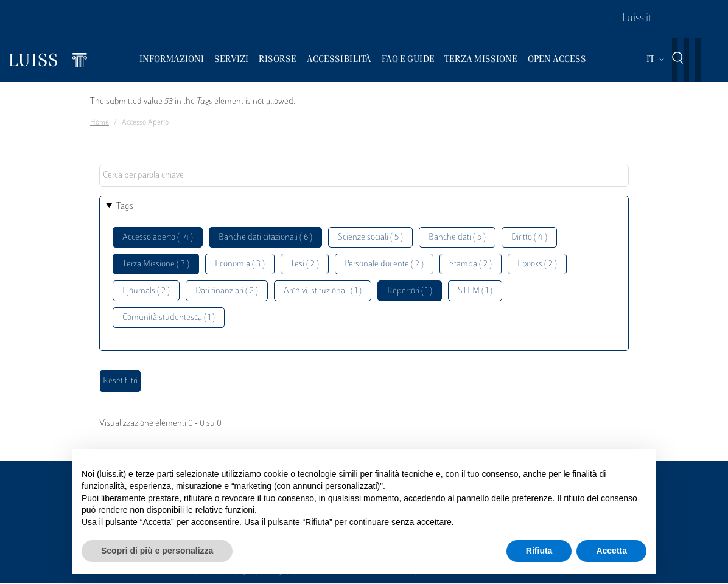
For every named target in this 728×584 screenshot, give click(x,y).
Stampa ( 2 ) (471, 264)
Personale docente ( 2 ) (384, 264)
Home (100, 123)
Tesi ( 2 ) (305, 264)
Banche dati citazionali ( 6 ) (265, 238)
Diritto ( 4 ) (529, 238)
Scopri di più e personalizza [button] (157, 551)
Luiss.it (637, 19)
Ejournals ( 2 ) (146, 291)
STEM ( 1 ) (475, 291)
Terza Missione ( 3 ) (156, 264)
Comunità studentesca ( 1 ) (169, 318)
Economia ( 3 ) (240, 264)
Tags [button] (125, 207)
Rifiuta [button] (539, 551)
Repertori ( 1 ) (410, 291)
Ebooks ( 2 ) (537, 264)
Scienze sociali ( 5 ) (370, 238)
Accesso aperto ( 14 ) (158, 238)
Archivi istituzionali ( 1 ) (323, 291)
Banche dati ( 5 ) (457, 238)
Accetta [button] (611, 551)
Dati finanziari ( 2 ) (227, 291)
